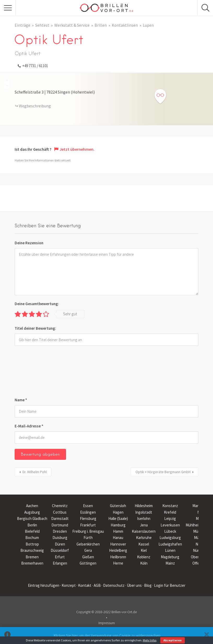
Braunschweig (32, 550)
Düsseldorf (60, 550)
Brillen (101, 25)
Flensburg (88, 518)
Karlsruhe (144, 538)
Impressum (107, 623)
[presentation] (36, 373)
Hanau (118, 538)
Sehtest (42, 25)
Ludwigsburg (170, 538)
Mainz (170, 563)
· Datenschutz (113, 585)
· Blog (147, 585)
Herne (118, 563)
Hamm (118, 531)
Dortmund (60, 525)
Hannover (118, 544)
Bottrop (32, 544)
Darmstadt (60, 518)
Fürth (88, 538)
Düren (60, 544)
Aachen (32, 506)
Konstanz (170, 506)
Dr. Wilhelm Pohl (35, 472)
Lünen (170, 550)
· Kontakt (84, 585)
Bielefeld (32, 531)
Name (21, 400)
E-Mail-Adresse (29, 426)
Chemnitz (60, 506)
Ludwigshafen (170, 544)
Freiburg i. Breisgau (88, 531)
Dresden (60, 531)
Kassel (144, 544)
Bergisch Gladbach (32, 518)
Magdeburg (170, 557)
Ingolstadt (144, 512)
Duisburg (60, 538)
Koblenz (144, 557)
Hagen (118, 512)
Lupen (148, 25)
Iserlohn (144, 518)
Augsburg (32, 512)
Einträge (22, 25)
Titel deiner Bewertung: (35, 328)
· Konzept (68, 585)
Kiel (144, 550)
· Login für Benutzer (169, 585)
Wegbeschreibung (35, 106)
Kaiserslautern (144, 531)
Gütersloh (118, 506)
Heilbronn (118, 557)
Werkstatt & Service (72, 25)
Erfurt (60, 557)
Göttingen (88, 563)
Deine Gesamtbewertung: (37, 304)
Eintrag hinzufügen (44, 585)
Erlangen (60, 563)
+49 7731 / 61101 (35, 66)
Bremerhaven (32, 563)
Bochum (32, 538)
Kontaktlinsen (125, 25)
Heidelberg (118, 550)
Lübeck (170, 531)
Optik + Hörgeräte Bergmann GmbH (163, 472)
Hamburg (118, 525)
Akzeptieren (173, 640)
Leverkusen (170, 525)
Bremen (32, 557)
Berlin (32, 525)
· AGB (96, 585)
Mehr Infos (150, 640)
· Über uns (134, 585)
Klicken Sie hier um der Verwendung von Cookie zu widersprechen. (107, 636)
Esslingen (88, 512)
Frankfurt (88, 525)
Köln (144, 563)
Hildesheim (144, 506)
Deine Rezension (29, 243)
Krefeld (170, 512)
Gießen (88, 557)
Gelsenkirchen (88, 544)
